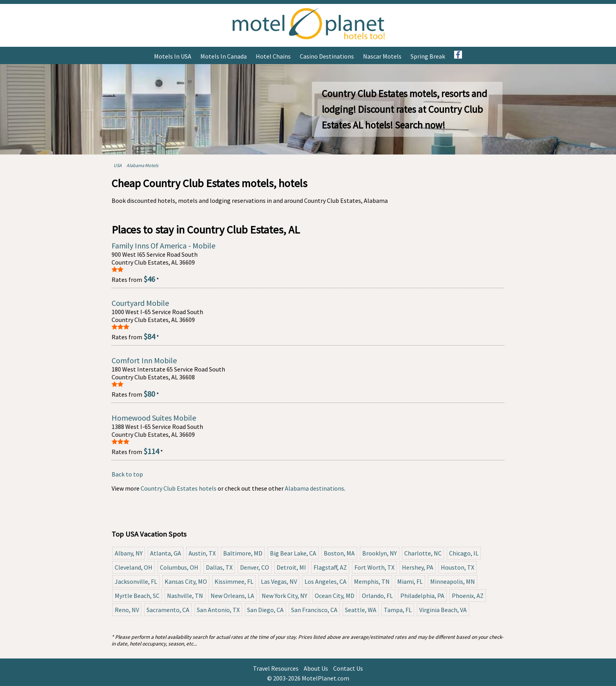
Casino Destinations (327, 56)
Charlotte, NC (423, 553)
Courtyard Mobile (140, 303)
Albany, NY (129, 553)
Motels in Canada (224, 56)
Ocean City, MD (335, 596)
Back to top (127, 474)
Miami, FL (410, 581)
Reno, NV (127, 610)
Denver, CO (255, 567)
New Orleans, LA (232, 596)
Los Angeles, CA (325, 581)
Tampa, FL (398, 610)
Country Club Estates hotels (179, 488)
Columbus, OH (179, 567)
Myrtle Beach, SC (137, 596)
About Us (316, 668)
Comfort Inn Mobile (144, 360)
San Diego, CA (265, 610)
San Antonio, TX (218, 610)
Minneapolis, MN (453, 581)
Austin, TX (202, 553)
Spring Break (428, 56)
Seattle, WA (361, 610)
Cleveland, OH (134, 567)
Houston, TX (457, 567)
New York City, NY (284, 596)
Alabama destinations (314, 488)
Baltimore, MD (243, 553)
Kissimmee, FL (234, 581)
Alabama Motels (142, 165)
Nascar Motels (382, 56)
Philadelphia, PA (422, 596)
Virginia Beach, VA (443, 610)
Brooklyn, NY (379, 553)
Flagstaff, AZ (330, 567)
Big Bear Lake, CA (293, 553)
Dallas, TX (219, 567)
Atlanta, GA (166, 553)
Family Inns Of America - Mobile (163, 246)
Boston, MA (339, 553)
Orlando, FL (377, 596)
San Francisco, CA (314, 610)
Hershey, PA (418, 567)
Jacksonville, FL (136, 581)
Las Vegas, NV (279, 581)
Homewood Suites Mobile (154, 418)
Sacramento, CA (168, 610)
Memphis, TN (372, 581)
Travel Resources (276, 668)
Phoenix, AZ (468, 596)
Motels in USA (173, 56)
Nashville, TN (185, 596)
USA (118, 165)
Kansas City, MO (186, 581)
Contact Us (348, 668)
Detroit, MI (291, 567)
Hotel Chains (273, 56)
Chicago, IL (464, 553)
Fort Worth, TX (374, 567)
